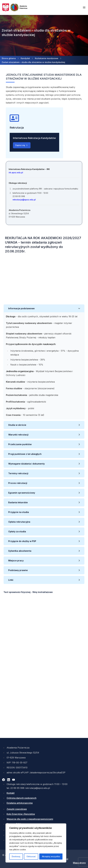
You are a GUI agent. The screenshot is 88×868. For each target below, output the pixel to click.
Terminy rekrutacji (18, 473)
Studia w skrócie (18, 425)
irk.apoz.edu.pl (16, 172)
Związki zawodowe (17, 809)
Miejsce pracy (16, 561)
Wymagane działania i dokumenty (27, 464)
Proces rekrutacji (19, 483)
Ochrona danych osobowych (22, 798)
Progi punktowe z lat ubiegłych (25, 454)
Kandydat (25, 58)
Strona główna (9, 58)
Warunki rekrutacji (19, 435)
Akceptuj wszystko (51, 856)
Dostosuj (16, 856)
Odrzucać (31, 856)
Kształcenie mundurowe (47, 58)
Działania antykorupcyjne (20, 803)
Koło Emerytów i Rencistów (21, 814)
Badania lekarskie (18, 502)
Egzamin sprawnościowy (22, 493)
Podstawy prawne (18, 570)
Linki (11, 580)
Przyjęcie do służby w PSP (22, 541)
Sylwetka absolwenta (20, 551)
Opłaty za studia (17, 531)
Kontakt (11, 793)
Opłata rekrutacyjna (20, 522)
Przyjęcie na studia (19, 512)
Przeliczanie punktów (20, 444)
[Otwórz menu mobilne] (84, 7)
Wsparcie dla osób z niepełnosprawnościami (30, 819)
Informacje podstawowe (22, 308)
